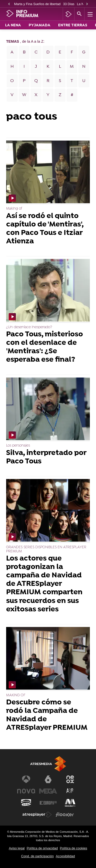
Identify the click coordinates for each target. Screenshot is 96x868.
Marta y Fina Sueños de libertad (37, 4)
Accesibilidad (65, 856)
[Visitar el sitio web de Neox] (70, 779)
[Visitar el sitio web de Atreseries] (70, 791)
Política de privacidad (42, 848)
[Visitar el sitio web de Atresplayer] (37, 815)
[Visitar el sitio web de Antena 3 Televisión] (26, 779)
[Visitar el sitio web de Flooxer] (65, 815)
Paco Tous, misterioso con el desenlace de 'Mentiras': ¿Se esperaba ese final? (45, 347)
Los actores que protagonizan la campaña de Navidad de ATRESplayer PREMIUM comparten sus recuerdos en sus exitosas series (44, 584)
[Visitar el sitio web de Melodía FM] (70, 803)
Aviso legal (17, 848)
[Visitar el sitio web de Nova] (26, 791)
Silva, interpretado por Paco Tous (46, 458)
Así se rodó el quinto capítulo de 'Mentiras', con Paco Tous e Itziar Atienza (45, 229)
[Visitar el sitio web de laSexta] (48, 779)
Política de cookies (74, 848)
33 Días (69, 4)
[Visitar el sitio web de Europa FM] (48, 803)
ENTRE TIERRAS (73, 25)
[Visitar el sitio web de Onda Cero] (26, 803)
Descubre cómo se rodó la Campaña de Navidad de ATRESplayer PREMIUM (47, 715)
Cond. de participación (37, 856)
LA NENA (13, 25)
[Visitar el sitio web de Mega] (48, 791)
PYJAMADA (40, 25)
